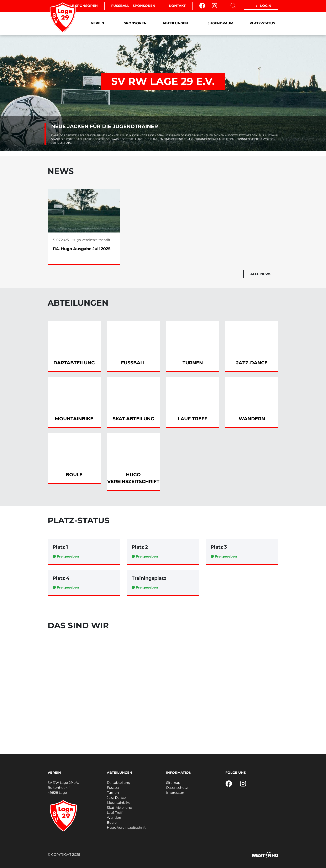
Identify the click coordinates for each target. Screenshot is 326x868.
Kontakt (177, 6)
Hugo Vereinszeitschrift (126, 828)
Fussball (114, 788)
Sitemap (173, 783)
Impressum (176, 793)
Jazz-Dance (116, 798)
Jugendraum (220, 23)
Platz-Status (262, 23)
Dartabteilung (119, 783)
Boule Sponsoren (80, 6)
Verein (98, 23)
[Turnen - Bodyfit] (242, 668)
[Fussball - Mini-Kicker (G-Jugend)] (242, 720)
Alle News (261, 274)
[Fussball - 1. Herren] (123, 694)
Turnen (113, 793)
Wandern (115, 818)
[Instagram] (214, 6)
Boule (112, 823)
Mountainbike (119, 803)
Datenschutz (177, 788)
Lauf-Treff (115, 813)
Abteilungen (176, 23)
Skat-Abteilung (120, 808)
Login (261, 6)
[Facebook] (202, 6)
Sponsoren (135, 23)
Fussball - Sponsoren (133, 6)
